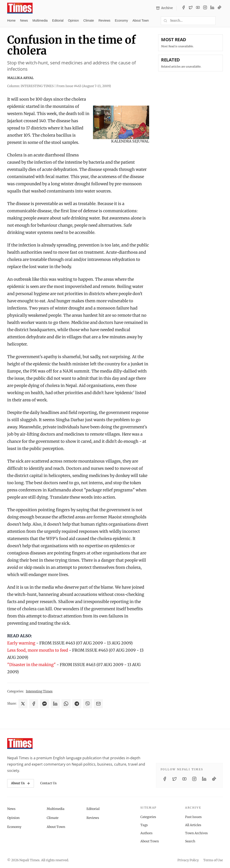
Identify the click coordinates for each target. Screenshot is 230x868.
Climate (89, 20)
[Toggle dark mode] (221, 21)
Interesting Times (39, 691)
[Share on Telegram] (77, 704)
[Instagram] (205, 8)
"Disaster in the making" (31, 665)
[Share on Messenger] (44, 704)
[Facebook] (184, 8)
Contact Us (48, 783)
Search (190, 841)
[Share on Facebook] (34, 704)
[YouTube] (198, 8)
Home (11, 20)
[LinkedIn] (212, 8)
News (24, 20)
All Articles (193, 825)
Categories (148, 817)
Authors (146, 833)
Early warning (21, 643)
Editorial (58, 20)
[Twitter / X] (191, 8)
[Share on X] (23, 704)
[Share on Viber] (88, 704)
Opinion (73, 20)
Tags (144, 825)
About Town (141, 20)
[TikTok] (219, 8)
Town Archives (196, 833)
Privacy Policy (188, 860)
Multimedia (40, 20)
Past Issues (193, 817)
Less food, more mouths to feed (38, 650)
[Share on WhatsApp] (66, 704)
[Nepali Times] (20, 744)
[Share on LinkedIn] (55, 704)
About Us (21, 783)
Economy (121, 20)
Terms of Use (213, 860)
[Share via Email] (98, 704)
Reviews (104, 20)
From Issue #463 (84, 86)
